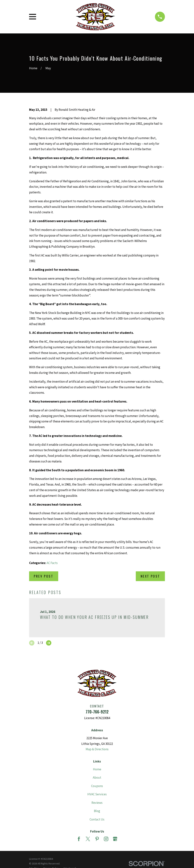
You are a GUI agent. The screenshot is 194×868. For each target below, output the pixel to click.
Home (97, 769)
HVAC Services (97, 794)
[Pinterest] (97, 839)
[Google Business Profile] (115, 839)
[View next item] (49, 643)
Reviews (97, 803)
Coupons (97, 786)
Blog (97, 811)
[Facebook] (79, 839)
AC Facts (52, 563)
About (97, 778)
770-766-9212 (97, 712)
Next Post (150, 576)
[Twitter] (88, 839)
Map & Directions (97, 749)
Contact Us (97, 819)
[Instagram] (106, 839)
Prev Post (44, 576)
